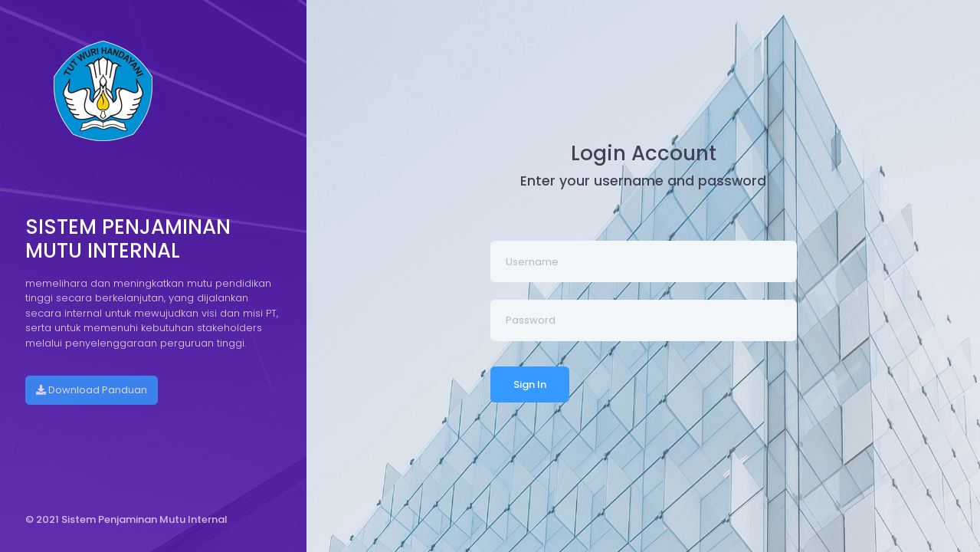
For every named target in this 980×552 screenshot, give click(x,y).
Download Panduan (92, 390)
